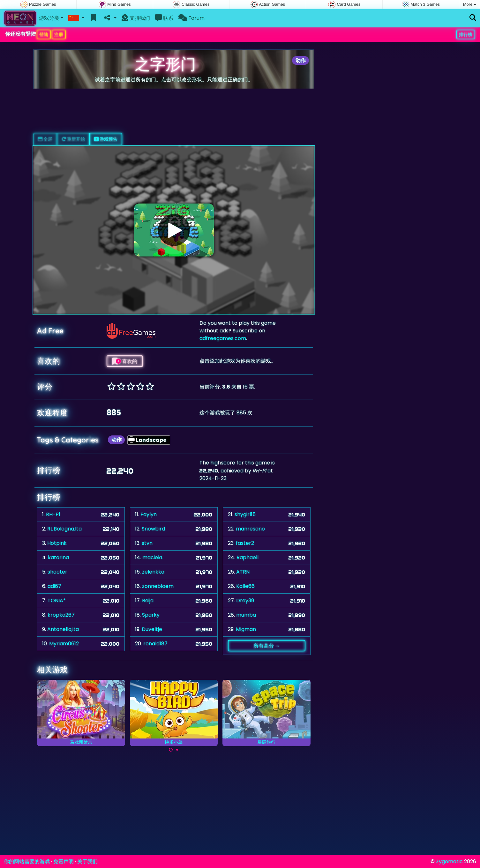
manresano (250, 529)
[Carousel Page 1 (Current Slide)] (171, 750)
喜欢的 (125, 361)
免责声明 (64, 861)
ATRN (243, 572)
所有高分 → (267, 646)
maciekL (153, 557)
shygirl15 (245, 514)
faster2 (245, 543)
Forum (191, 18)
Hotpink (57, 543)
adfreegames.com (223, 338)
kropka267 (61, 615)
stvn (147, 543)
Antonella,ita (63, 629)
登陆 (44, 34)
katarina (58, 557)
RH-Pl (53, 514)
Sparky (151, 615)
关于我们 (87, 861)
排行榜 (466, 34)
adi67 (54, 586)
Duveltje (152, 629)
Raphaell (247, 557)
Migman (246, 629)
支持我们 (136, 18)
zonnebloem (158, 586)
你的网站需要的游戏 (27, 861)
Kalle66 (245, 586)
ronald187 (155, 644)
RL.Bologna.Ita (64, 529)
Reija (148, 601)
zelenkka (153, 572)
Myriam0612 (64, 644)
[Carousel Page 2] (177, 750)
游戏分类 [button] (49, 18)
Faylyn (149, 514)
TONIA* (57, 601)
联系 (164, 18)
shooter (57, 572)
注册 (59, 34)
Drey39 (245, 601)
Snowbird (153, 529)
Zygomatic (449, 861)
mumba (246, 615)
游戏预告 (106, 139)
